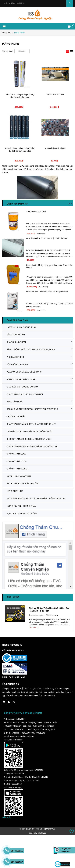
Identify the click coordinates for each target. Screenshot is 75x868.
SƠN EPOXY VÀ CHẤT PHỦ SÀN (21, 379)
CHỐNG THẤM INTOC (16, 461)
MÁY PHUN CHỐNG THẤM (19, 476)
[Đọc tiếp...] (34, 627)
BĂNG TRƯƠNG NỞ (16, 335)
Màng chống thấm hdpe (55, 148)
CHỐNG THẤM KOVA (16, 454)
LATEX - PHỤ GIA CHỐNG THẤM (21, 327)
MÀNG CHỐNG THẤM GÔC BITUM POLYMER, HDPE (31, 350)
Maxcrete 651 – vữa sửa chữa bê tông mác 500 (47, 292)
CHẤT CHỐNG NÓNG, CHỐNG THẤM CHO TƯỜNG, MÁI (32, 446)
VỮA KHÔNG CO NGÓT (17, 364)
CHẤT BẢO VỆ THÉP (16, 417)
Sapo (44, 833)
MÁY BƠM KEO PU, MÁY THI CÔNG (23, 484)
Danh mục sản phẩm (18, 320)
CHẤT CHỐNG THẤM (16, 342)
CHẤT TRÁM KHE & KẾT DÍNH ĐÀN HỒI (25, 394)
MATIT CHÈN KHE (15, 491)
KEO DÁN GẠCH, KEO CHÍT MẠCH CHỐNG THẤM (29, 432)
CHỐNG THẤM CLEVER (17, 469)
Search (70, 3)
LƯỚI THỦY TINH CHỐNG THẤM (21, 506)
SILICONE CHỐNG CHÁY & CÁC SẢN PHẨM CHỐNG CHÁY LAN (36, 499)
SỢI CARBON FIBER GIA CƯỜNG (22, 513)
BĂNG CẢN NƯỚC (15, 402)
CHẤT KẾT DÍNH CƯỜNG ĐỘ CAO (22, 387)
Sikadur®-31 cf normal (36, 211)
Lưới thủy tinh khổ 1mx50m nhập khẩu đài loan (47, 238)
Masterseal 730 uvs (55, 94)
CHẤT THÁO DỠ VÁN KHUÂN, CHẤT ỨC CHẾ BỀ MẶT (31, 424)
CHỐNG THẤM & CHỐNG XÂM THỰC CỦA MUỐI (29, 439)
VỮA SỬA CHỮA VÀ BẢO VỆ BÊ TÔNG (24, 372)
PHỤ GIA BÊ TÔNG (15, 357)
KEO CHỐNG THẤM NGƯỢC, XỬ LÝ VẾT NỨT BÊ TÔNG (32, 409)
